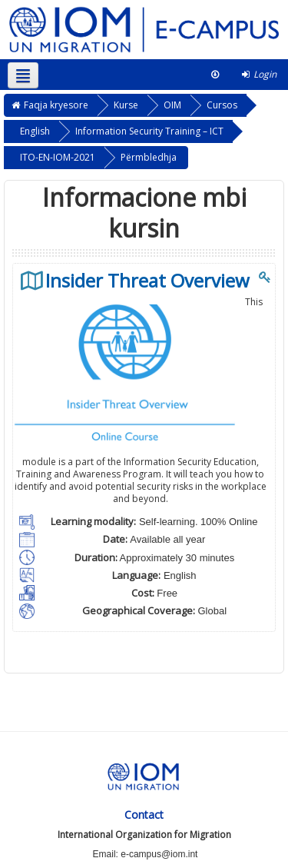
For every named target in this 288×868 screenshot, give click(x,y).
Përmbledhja (149, 157)
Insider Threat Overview (147, 281)
